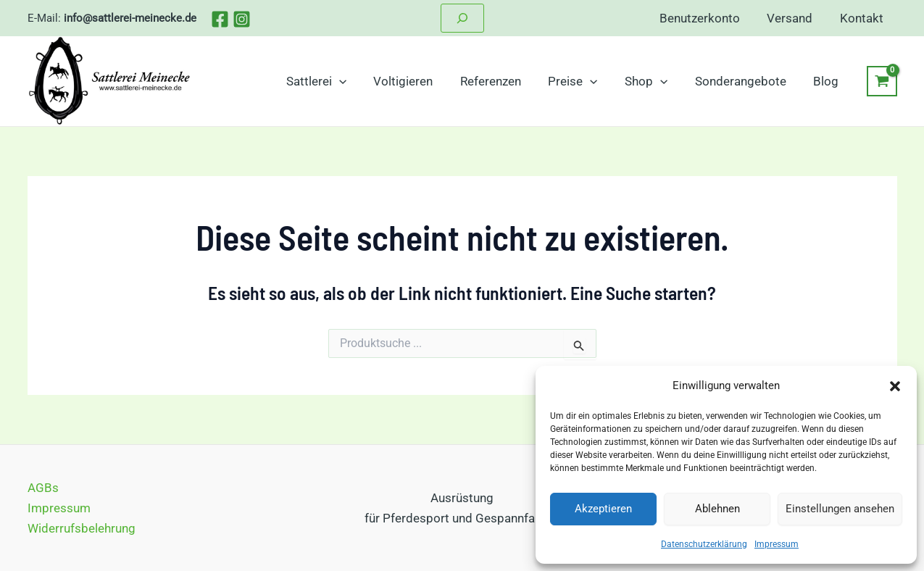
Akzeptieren (603, 509)
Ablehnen (717, 509)
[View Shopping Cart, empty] (882, 81)
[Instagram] (242, 19)
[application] (355, 81)
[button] (895, 386)
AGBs (43, 488)
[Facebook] (220, 19)
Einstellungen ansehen (840, 509)
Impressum (777, 544)
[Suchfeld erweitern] (462, 18)
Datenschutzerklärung (704, 544)
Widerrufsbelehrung (82, 528)
